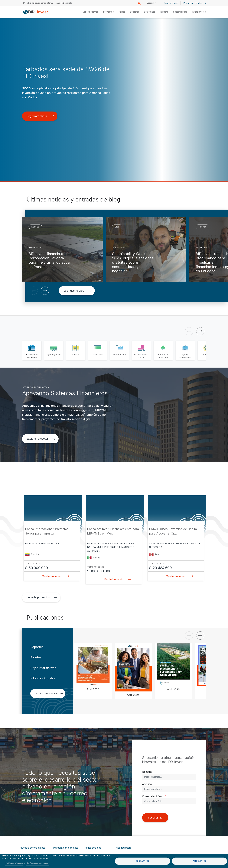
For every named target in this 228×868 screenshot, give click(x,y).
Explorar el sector (41, 439)
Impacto (164, 12)
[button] (34, 291)
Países (122, 12)
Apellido (147, 784)
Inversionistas (199, 12)
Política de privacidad (14, 863)
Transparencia (171, 3)
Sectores (135, 12)
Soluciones (150, 12)
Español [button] (150, 3)
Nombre (147, 772)
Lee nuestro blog (78, 291)
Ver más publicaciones (49, 693)
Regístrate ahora (40, 116)
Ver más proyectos (42, 597)
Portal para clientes (195, 3)
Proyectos (108, 12)
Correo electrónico (153, 796)
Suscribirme (155, 818)
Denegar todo (142, 861)
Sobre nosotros (90, 12)
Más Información (55, 576)
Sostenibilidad (180, 12)
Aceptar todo (200, 861)
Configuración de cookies (37, 863)
